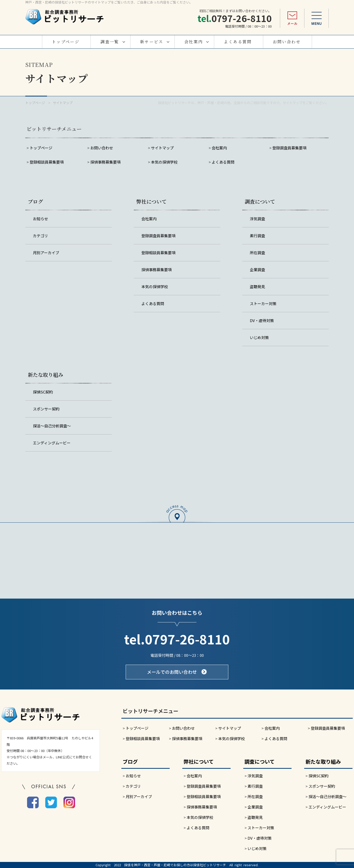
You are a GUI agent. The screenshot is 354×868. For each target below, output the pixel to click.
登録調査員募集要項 (289, 148)
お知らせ (40, 219)
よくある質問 (238, 42)
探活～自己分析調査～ (52, 426)
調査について (260, 201)
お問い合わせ (287, 42)
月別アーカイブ (46, 253)
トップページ (66, 42)
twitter (51, 802)
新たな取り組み (46, 375)
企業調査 (257, 270)
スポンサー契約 (46, 409)
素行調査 (257, 236)
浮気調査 (257, 219)
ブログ (35, 201)
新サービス (152, 42)
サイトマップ (162, 148)
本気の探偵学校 (164, 162)
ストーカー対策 (263, 303)
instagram (69, 802)
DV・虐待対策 (262, 320)
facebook (33, 802)
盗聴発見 (257, 287)
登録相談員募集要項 (47, 162)
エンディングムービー (52, 443)
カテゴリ (40, 236)
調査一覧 (110, 42)
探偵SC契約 (43, 392)
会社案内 (194, 42)
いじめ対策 (259, 337)
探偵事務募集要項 (105, 162)
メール (292, 18)
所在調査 (257, 253)
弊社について (151, 201)
